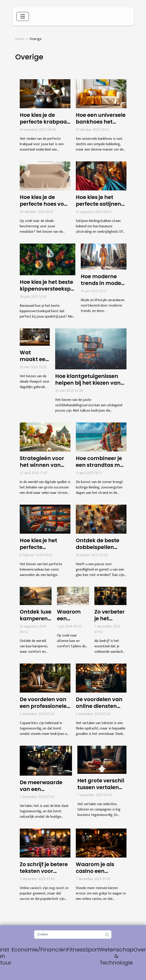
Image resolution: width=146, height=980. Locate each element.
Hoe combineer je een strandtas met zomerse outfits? (101, 465)
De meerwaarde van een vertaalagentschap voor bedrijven (46, 793)
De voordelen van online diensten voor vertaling (99, 706)
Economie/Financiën (39, 950)
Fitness (76, 950)
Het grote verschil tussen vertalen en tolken (101, 787)
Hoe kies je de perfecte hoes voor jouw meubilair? (45, 204)
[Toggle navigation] (23, 16)
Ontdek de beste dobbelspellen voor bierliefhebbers (98, 551)
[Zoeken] (73, 935)
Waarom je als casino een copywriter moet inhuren (98, 874)
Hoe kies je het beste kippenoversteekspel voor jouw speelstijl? (48, 289)
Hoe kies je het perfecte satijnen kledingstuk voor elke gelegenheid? (100, 207)
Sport (92, 950)
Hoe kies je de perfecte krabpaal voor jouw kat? (44, 122)
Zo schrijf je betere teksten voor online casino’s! (44, 871)
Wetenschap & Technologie (116, 956)
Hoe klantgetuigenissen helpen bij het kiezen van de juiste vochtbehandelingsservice (91, 386)
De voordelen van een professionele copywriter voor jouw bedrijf (43, 709)
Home (20, 39)
